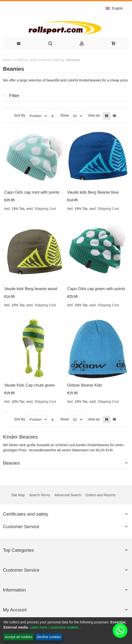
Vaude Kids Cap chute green (30, 385)
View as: (94, 115)
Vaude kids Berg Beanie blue (93, 192)
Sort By (20, 115)
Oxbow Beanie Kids (85, 385)
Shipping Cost (45, 209)
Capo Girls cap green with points (96, 289)
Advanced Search (68, 495)
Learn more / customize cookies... (55, 627)
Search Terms (40, 495)
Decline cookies (49, 637)
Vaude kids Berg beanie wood (31, 289)
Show (65, 115)
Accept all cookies (19, 637)
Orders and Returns (100, 495)
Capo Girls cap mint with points (32, 192)
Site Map (18, 495)
